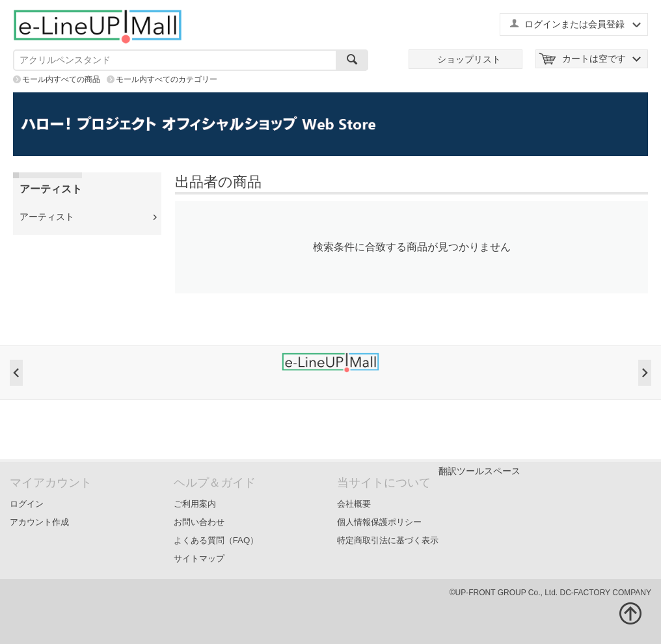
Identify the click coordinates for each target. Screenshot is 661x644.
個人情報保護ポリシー (379, 522)
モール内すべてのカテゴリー (167, 79)
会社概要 (354, 504)
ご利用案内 (195, 504)
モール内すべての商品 (61, 79)
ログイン (27, 504)
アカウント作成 (39, 522)
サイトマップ (199, 558)
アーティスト (47, 217)
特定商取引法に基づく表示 (388, 540)
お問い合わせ (199, 522)
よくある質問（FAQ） (216, 540)
